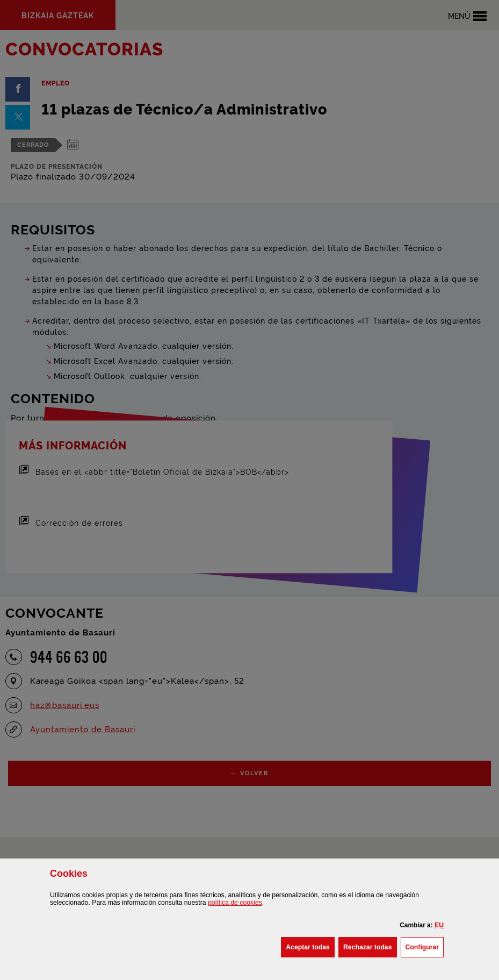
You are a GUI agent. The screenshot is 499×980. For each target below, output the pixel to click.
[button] (439, 925)
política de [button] (235, 903)
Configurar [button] (425, 946)
